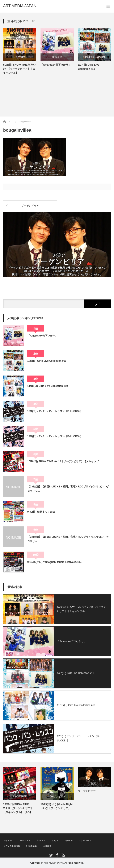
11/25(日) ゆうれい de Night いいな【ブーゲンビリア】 (57, 806)
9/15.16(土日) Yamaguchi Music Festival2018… (55, 562)
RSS (63, 855)
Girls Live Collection (94, 57)
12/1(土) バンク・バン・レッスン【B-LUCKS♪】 (55, 411)
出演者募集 (31, 846)
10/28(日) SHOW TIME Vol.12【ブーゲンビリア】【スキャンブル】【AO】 (18, 808)
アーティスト (24, 840)
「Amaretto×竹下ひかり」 (56, 65)
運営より (57, 57)
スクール (68, 840)
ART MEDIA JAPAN (54, 863)
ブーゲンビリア (30, 206)
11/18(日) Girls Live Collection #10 (48, 386)
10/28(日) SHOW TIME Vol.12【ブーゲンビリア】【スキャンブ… (64, 461)
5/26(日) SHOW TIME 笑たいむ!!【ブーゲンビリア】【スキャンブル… (81, 609)
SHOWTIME (20, 57)
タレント (41, 840)
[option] (20, 51)
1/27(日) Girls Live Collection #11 (88, 67)
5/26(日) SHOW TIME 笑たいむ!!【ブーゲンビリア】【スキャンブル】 (19, 69)
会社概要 (47, 846)
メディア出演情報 (12, 846)
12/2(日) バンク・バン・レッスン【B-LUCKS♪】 (55, 436)
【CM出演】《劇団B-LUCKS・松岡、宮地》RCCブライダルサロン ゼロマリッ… (68, 489)
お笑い (94, 783)
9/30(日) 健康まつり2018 (41, 512)
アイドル (7, 840)
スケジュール (85, 840)
